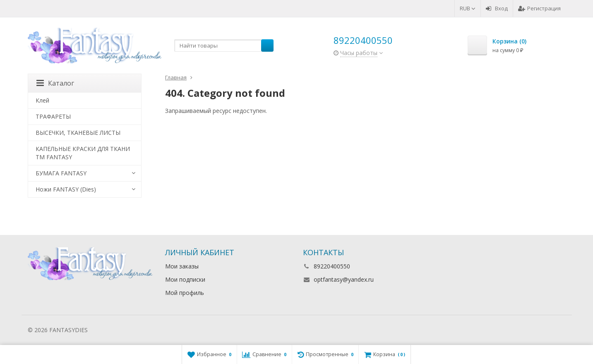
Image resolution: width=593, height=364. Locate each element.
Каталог (55, 83)
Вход (497, 8)
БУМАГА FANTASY (61, 173)
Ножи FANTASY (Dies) (66, 189)
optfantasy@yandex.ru (344, 279)
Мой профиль (185, 293)
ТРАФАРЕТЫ (53, 116)
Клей (42, 100)
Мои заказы (182, 266)
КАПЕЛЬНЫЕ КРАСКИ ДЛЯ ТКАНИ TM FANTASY (83, 153)
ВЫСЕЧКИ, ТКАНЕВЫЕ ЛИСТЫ (78, 133)
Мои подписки (185, 279)
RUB (468, 8)
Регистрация (539, 8)
